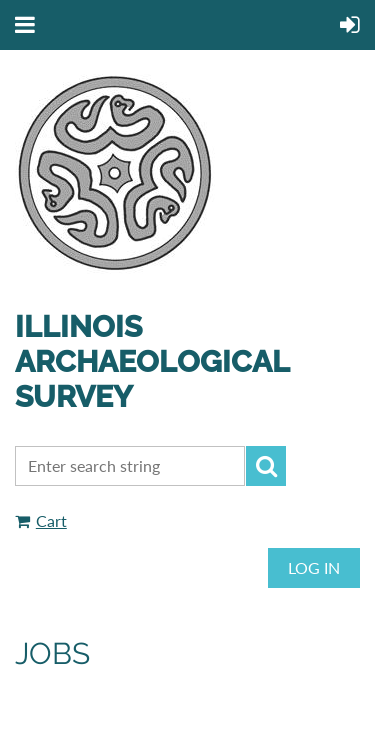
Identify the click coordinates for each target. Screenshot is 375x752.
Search (266, 466)
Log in (314, 567)
